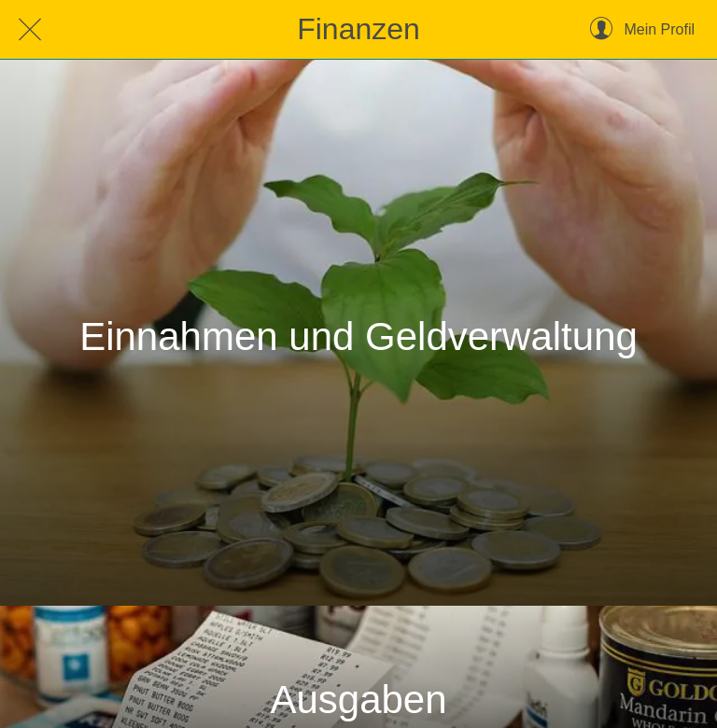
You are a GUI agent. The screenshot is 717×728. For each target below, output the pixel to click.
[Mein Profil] (642, 30)
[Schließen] (30, 30)
